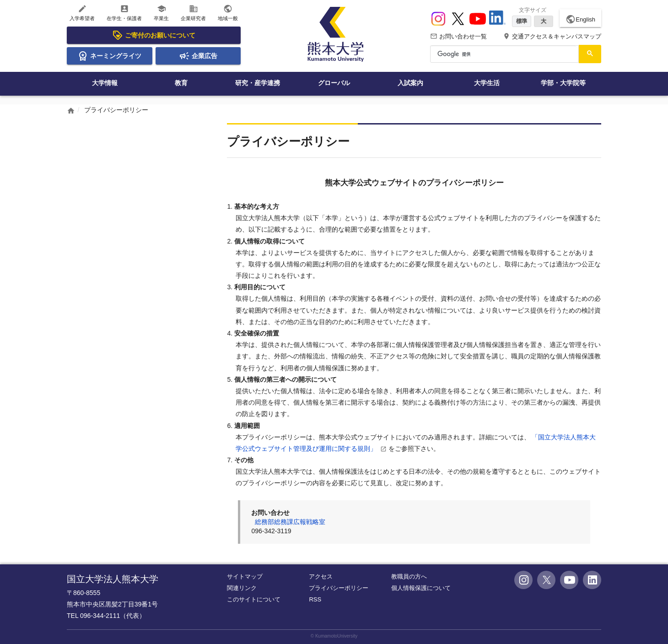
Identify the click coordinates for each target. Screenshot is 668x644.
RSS (315, 599)
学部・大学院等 (563, 83)
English (580, 19)
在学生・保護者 (124, 13)
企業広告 (198, 56)
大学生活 (487, 83)
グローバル (334, 83)
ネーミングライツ (109, 56)
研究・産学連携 (258, 83)
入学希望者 (82, 13)
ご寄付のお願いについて (154, 35)
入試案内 (410, 83)
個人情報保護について (421, 588)
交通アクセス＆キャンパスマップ (552, 36)
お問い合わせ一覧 (458, 36)
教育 (181, 83)
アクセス (321, 576)
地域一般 (228, 13)
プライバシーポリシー (339, 588)
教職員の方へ (409, 576)
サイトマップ (245, 576)
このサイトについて (254, 599)
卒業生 (161, 13)
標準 (522, 21)
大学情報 (105, 83)
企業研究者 (193, 13)
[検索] (504, 54)
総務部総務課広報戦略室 (290, 522)
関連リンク (242, 588)
